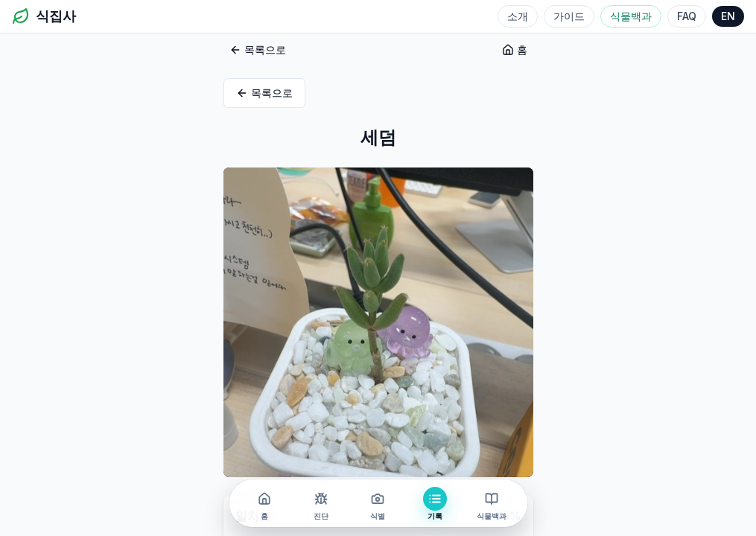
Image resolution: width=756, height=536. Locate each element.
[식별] (378, 503)
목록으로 (258, 50)
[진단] (321, 503)
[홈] (264, 503)
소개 (518, 16)
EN (728, 16)
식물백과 (631, 16)
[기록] (435, 503)
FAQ (687, 16)
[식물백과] (492, 503)
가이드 (569, 16)
